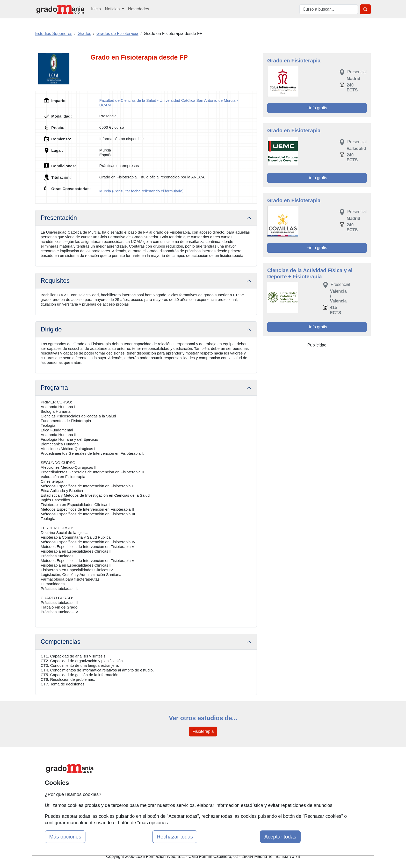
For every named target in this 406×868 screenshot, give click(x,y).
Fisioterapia (203, 731)
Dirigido (51, 329)
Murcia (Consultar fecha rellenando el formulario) (142, 191)
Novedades (139, 9)
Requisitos (55, 281)
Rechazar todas (175, 837)
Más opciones (65, 837)
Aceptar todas (280, 837)
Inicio (96, 9)
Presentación (59, 218)
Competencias (60, 642)
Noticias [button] (113, 9)
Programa (54, 388)
